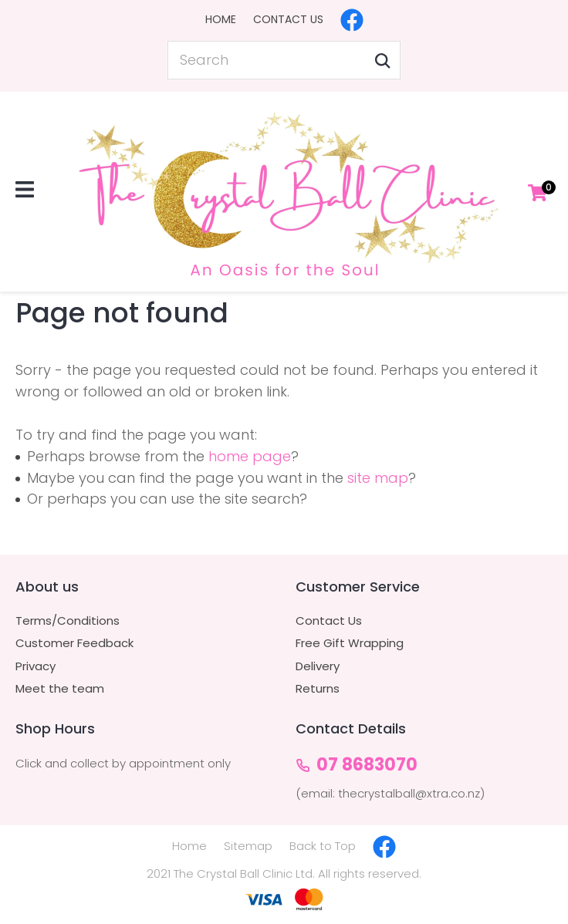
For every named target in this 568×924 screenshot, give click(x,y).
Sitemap (248, 846)
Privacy (35, 666)
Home (221, 19)
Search (382, 60)
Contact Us (288, 19)
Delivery (318, 666)
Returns (318, 689)
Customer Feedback (74, 643)
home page (250, 456)
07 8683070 (367, 766)
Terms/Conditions (68, 621)
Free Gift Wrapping (350, 643)
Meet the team (60, 689)
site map (378, 478)
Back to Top (323, 846)
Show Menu (25, 189)
